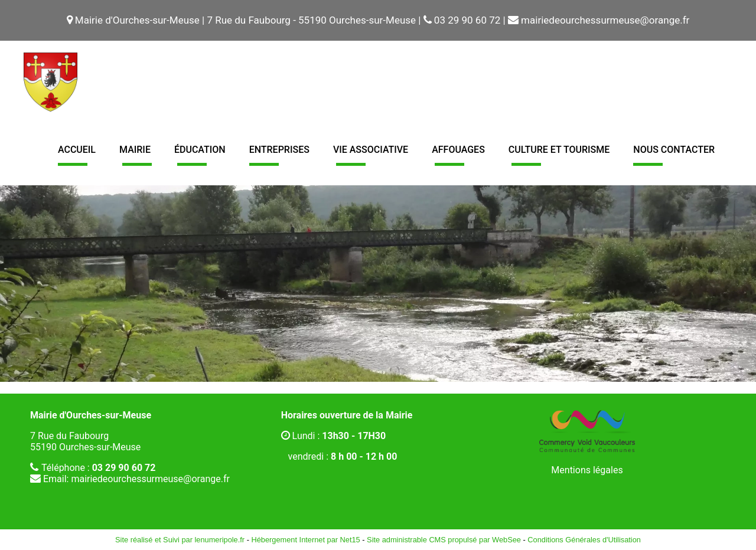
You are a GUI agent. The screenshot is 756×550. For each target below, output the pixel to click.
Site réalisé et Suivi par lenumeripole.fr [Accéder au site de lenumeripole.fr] (180, 540)
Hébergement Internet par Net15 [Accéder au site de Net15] (305, 540)
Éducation (200, 150)
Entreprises (279, 150)
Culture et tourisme (559, 150)
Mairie (135, 150)
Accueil (77, 150)
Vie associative (371, 150)
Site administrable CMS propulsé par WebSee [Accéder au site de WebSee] (444, 540)
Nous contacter (674, 150)
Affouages (458, 150)
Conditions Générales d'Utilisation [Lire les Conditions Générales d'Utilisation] (584, 540)
